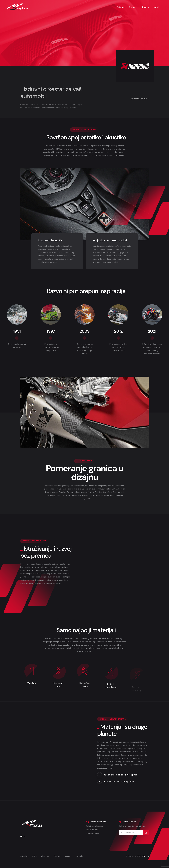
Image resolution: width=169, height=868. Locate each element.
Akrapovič (45, 856)
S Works (145, 856)
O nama (145, 7)
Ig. (25, 836)
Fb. (22, 836)
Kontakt (157, 7)
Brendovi (133, 7)
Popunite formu (93, 834)
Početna (121, 7)
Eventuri (57, 856)
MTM (34, 856)
